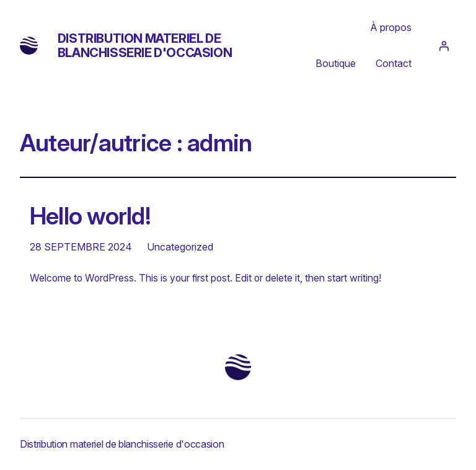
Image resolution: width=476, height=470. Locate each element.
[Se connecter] (444, 46)
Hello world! (90, 216)
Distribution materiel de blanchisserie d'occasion (145, 46)
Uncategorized (180, 247)
